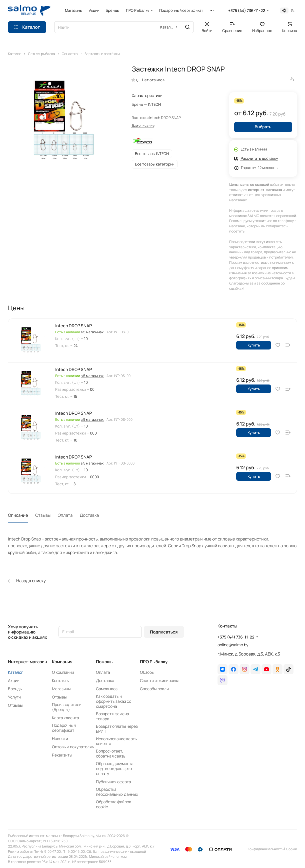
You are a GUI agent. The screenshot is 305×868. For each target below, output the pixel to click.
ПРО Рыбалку (154, 662)
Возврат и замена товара (112, 716)
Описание (18, 515)
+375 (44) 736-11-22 (247, 11)
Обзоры (147, 672)
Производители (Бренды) (67, 707)
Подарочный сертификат (64, 728)
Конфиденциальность (266, 849)
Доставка (89, 515)
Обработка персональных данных (117, 792)
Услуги (14, 697)
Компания (62, 662)
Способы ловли (154, 689)
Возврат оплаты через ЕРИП (117, 729)
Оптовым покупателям (73, 747)
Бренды (15, 689)
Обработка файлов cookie (114, 804)
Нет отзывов (153, 80)
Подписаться (164, 632)
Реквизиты (62, 755)
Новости (60, 738)
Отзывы (43, 515)
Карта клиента (65, 718)
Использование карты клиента (117, 741)
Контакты (61, 680)
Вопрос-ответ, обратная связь (111, 753)
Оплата (65, 515)
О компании (63, 672)
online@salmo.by (233, 645)
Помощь (104, 662)
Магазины (61, 689)
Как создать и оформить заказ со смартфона (114, 701)
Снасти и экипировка (160, 680)
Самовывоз (107, 689)
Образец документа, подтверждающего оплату (115, 768)
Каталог (15, 672)
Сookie (291, 849)
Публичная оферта (113, 782)
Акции (14, 680)
